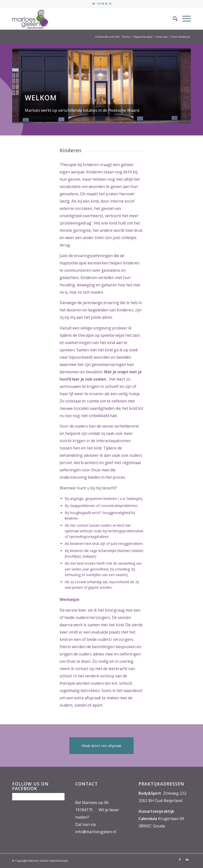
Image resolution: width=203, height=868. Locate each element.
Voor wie (162, 37)
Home (126, 37)
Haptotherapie (143, 37)
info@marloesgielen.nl (96, 832)
